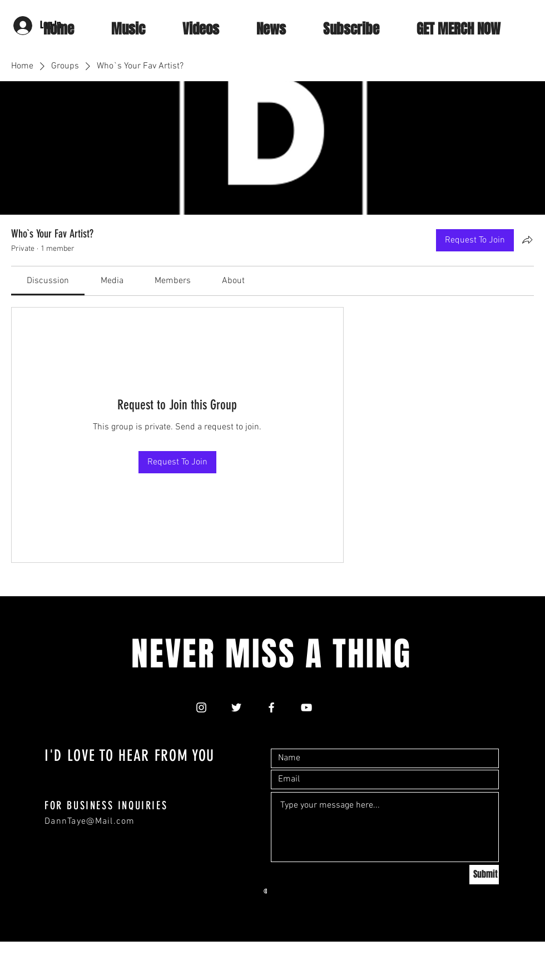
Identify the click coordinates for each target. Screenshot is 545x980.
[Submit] (484, 875)
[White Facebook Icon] (271, 707)
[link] (48, 281)
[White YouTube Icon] (306, 707)
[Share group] (527, 240)
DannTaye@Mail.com (90, 821)
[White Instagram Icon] (201, 707)
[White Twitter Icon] (236, 707)
